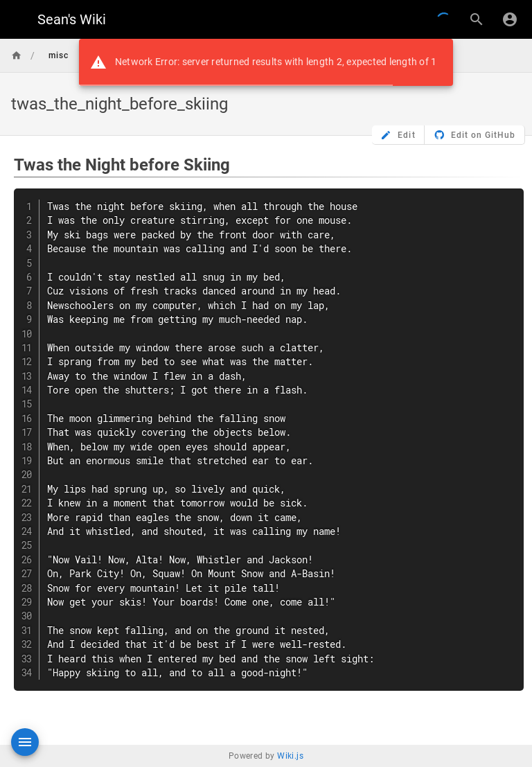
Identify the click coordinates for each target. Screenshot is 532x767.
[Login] (510, 19)
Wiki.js (290, 756)
